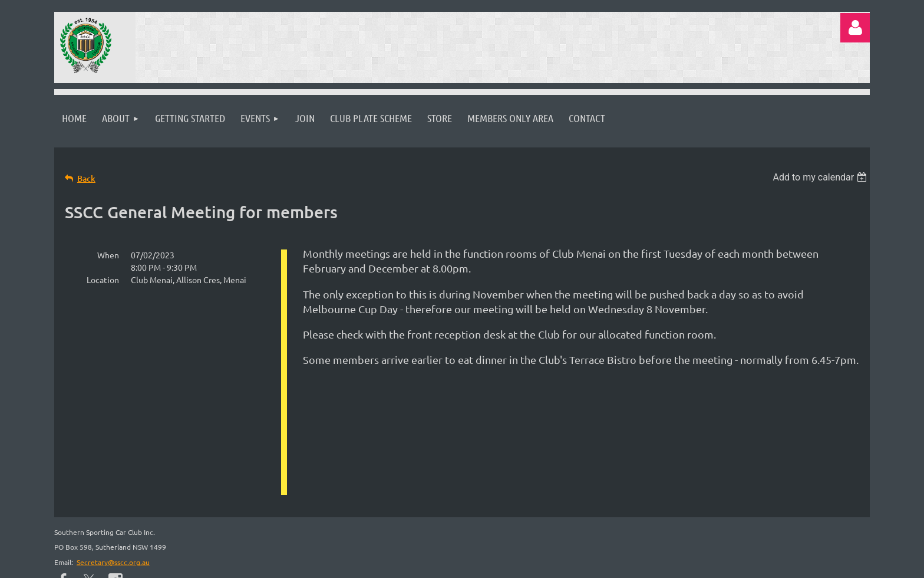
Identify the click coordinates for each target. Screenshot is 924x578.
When (108, 255)
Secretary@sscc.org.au (113, 448)
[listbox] (822, 177)
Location (103, 280)
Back (86, 178)
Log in (855, 28)
